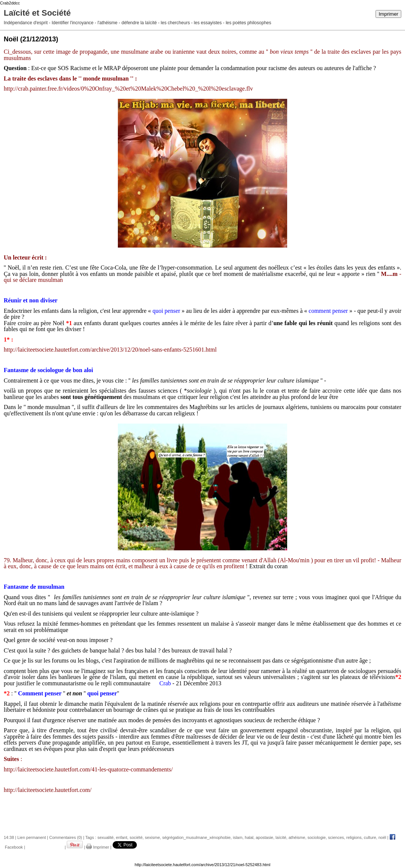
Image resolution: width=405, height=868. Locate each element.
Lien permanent (32, 837)
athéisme (297, 837)
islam (238, 837)
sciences (336, 837)
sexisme (152, 837)
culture (370, 837)
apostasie (265, 837)
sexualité (105, 837)
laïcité (281, 837)
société (136, 837)
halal (249, 837)
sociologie (317, 837)
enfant (122, 837)
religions (354, 837)
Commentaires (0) (66, 837)
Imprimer (388, 14)
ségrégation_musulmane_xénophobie (196, 837)
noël (382, 837)
